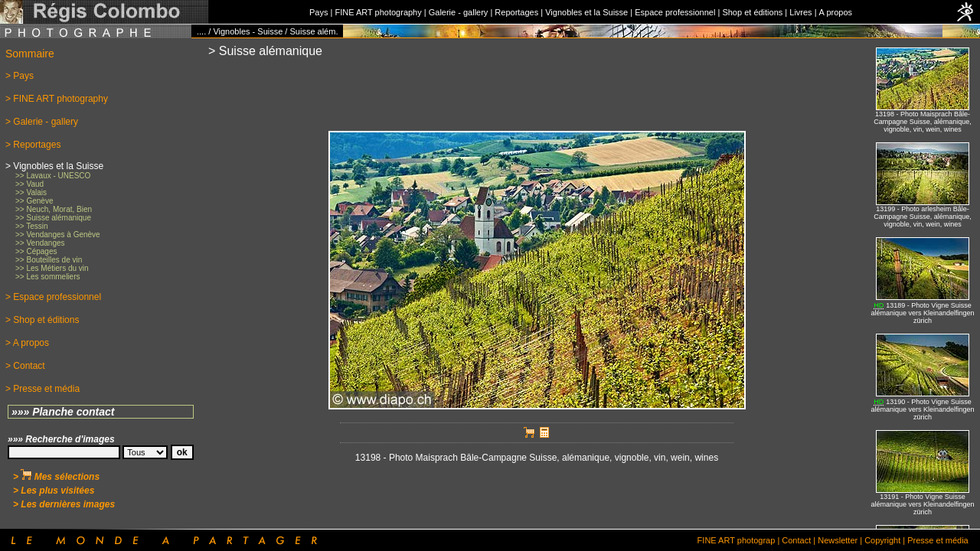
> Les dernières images (64, 504)
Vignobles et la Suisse (586, 12)
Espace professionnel (675, 12)
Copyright (882, 540)
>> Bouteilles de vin (49, 260)
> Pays (20, 76)
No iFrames (923, 284)
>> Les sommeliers (47, 277)
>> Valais (31, 192)
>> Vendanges (40, 243)
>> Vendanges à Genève (58, 235)
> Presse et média (42, 389)
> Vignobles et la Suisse (54, 166)
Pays (318, 12)
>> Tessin (32, 226)
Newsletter (838, 540)
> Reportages (33, 145)
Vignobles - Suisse (248, 31)
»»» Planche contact (63, 412)
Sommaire (30, 54)
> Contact (25, 366)
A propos (836, 12)
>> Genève (34, 201)
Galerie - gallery (459, 12)
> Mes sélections (56, 477)
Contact (796, 540)
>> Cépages (36, 251)
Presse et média (938, 540)
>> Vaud (29, 184)
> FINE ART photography (57, 99)
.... (201, 31)
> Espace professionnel (53, 297)
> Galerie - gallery (42, 122)
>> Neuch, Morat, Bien (54, 209)
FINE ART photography (378, 12)
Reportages (516, 12)
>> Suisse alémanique (53, 218)
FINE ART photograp (737, 540)
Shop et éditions (752, 12)
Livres (800, 12)
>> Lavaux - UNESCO (53, 176)
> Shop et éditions (42, 320)
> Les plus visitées (54, 491)
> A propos (27, 343)
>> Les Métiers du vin (52, 268)
